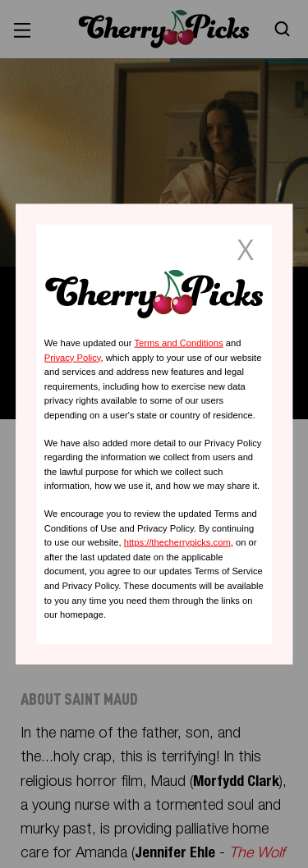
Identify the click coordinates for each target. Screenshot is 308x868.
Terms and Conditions (178, 343)
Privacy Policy (73, 357)
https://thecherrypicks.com (177, 542)
